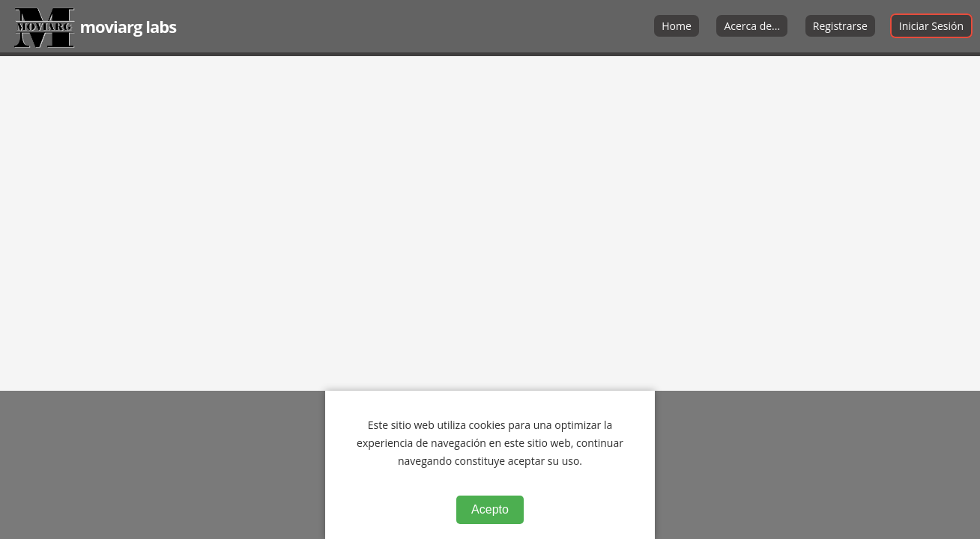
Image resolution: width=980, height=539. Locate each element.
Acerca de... (752, 26)
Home (677, 26)
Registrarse (840, 26)
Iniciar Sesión (931, 26)
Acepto (490, 509)
